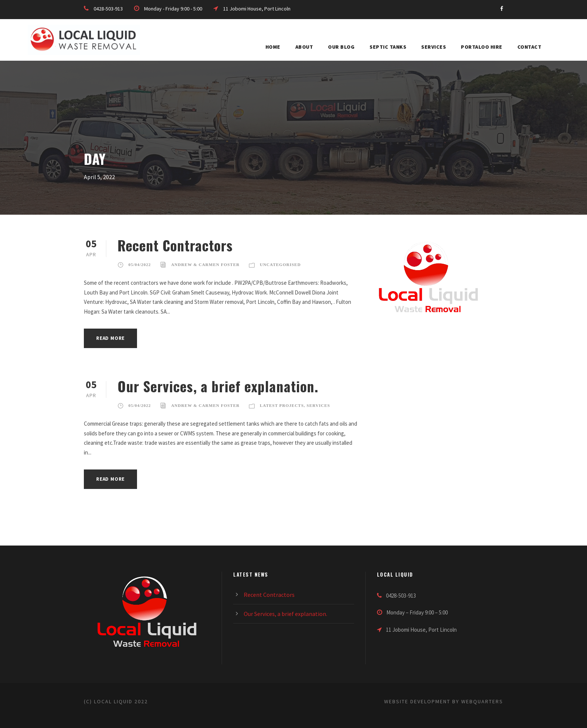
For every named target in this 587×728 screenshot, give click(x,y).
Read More (110, 338)
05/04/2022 (140, 265)
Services (434, 47)
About (304, 47)
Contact (530, 47)
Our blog (341, 47)
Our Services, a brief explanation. (218, 386)
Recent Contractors (175, 245)
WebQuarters (482, 701)
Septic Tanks (388, 47)
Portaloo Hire (482, 47)
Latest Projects (282, 405)
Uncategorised (280, 265)
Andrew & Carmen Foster (205, 265)
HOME (273, 47)
